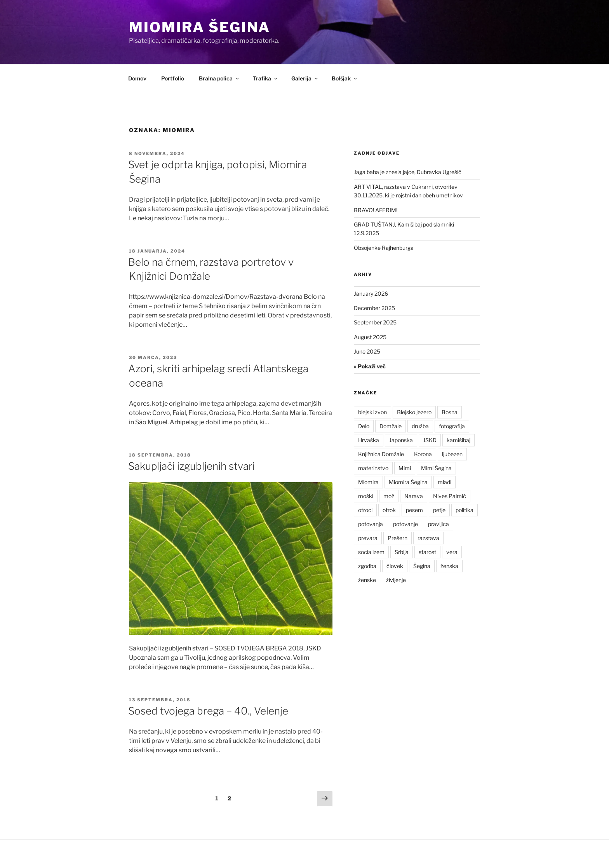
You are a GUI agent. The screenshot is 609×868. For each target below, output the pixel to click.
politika (465, 510)
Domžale (391, 426)
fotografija (452, 426)
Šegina (422, 566)
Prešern (398, 538)
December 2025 (374, 308)
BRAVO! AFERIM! (376, 210)
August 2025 (370, 337)
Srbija (402, 552)
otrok (389, 510)
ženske (367, 580)
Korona (423, 454)
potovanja (371, 524)
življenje (396, 580)
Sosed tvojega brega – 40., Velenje (208, 711)
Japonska (401, 440)
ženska (449, 566)
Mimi (405, 468)
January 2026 (371, 294)
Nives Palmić (450, 496)
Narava (414, 496)
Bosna (450, 412)
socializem (371, 552)
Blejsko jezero (414, 412)
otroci (365, 510)
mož (389, 496)
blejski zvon (372, 412)
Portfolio (173, 78)
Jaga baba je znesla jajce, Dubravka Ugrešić (408, 172)
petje (439, 510)
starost (427, 552)
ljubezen (452, 454)
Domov (137, 78)
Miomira (368, 482)
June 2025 (367, 351)
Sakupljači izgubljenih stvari (191, 466)
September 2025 (375, 322)
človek (395, 566)
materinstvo (373, 468)
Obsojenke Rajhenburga (384, 248)
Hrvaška (369, 440)
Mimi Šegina (436, 468)
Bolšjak (345, 78)
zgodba (367, 566)
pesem (414, 510)
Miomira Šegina (200, 27)
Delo (364, 426)
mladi (445, 482)
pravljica (438, 524)
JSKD (430, 440)
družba (420, 426)
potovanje (405, 524)
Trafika (266, 78)
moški (366, 496)
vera (452, 552)
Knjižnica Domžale (381, 454)
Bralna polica (219, 78)
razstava (428, 538)
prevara (368, 538)
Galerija (305, 78)
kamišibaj (458, 440)
